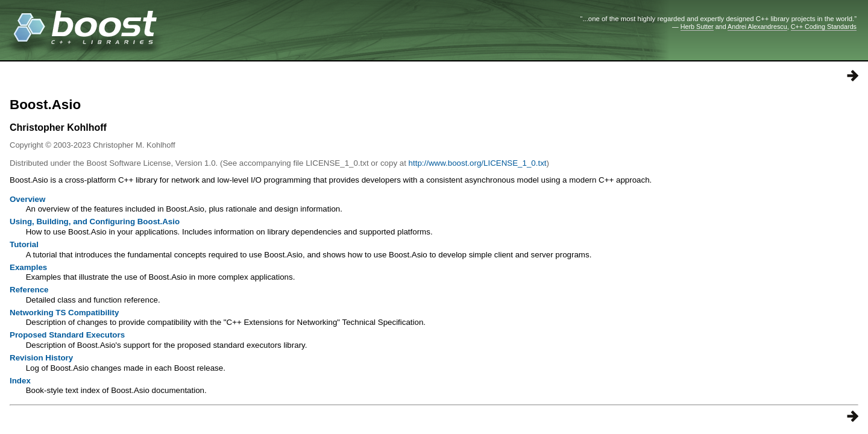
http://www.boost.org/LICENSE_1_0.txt (478, 163)
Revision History (41, 358)
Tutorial (24, 244)
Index (20, 381)
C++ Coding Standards (824, 27)
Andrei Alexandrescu (757, 27)
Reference (29, 290)
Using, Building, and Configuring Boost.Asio (95, 222)
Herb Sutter (697, 27)
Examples (28, 267)
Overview (27, 199)
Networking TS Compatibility (64, 313)
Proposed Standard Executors (67, 335)
